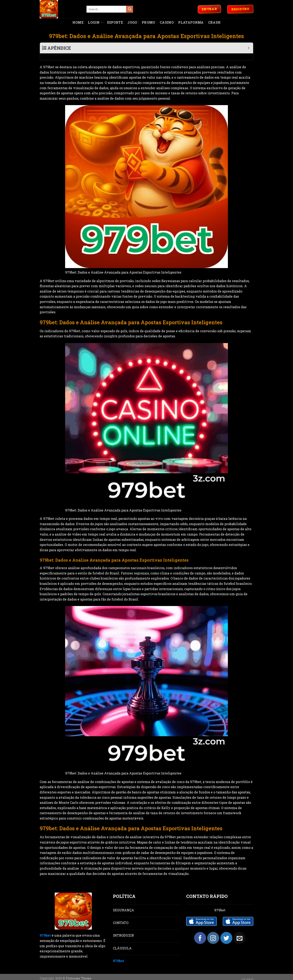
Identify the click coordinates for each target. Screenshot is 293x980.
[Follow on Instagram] (213, 931)
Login (95, 22)
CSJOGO (248, 973)
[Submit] (130, 9)
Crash (214, 22)
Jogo (132, 22)
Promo (149, 22)
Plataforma (191, 22)
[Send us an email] (239, 931)
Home (78, 22)
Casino (167, 22)
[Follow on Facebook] (200, 931)
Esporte (115, 22)
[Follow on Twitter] (226, 931)
